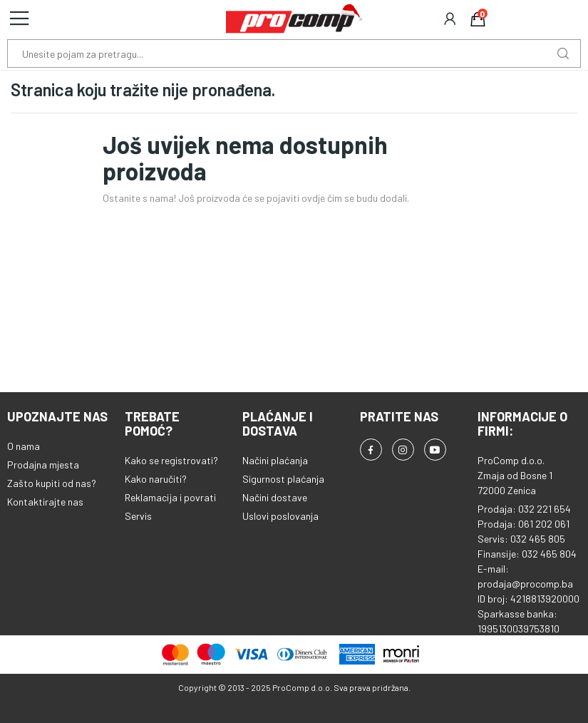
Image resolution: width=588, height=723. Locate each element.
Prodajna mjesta (43, 465)
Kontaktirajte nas (45, 502)
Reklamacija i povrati (170, 497)
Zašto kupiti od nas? (52, 483)
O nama (24, 446)
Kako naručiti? (156, 479)
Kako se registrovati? (171, 460)
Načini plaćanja (275, 460)
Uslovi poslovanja (280, 516)
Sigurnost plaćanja (283, 479)
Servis (138, 516)
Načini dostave (275, 497)
